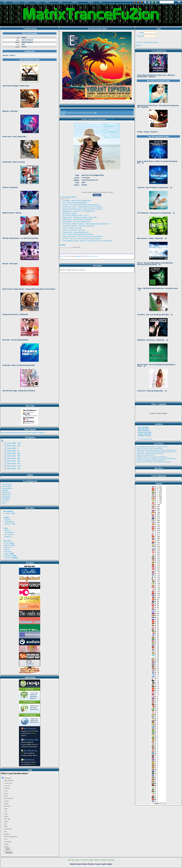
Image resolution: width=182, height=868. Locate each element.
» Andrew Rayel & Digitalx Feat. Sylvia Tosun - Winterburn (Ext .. (157, 450)
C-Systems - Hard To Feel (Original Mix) (77, 200)
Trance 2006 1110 (14, 443)
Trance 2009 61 (13, 451)
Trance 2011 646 (13, 456)
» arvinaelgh (5, 499)
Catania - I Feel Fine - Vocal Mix (74, 230)
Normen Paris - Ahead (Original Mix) (75, 232)
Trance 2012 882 (13, 458)
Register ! (139, 45)
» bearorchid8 (6, 495)
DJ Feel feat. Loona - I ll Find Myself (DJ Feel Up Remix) (82, 207)
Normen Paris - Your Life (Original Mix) (76, 222)
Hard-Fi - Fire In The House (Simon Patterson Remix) (81, 205)
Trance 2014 (110, 119)
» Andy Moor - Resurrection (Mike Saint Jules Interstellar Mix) (156, 452)
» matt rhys (5, 501)
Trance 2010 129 (13, 453)
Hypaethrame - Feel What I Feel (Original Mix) (79, 211)
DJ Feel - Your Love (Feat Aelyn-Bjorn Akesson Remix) (82, 239)
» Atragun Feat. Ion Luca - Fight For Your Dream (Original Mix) (156, 458)
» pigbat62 (5, 490)
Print (61, 256)
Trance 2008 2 (12, 448)
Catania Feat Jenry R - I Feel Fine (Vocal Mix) (78, 226)
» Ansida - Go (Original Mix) (145, 455)
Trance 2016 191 (13, 469)
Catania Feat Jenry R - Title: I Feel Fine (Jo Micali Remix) (83, 236)
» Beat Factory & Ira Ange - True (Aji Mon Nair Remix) (153, 462)
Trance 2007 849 (13, 446)
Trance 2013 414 (13, 461)
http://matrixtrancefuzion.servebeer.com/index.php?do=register (22, 432)
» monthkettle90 (7, 488)
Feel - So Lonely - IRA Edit (72, 228)
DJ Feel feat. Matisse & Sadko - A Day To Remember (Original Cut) (86, 224)
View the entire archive (145, 439)
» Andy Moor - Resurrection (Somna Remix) (150, 453)
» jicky (3, 503)
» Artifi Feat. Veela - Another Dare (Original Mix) (151, 457)
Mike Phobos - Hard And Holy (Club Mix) (77, 220)
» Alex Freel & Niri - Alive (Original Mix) (149, 448)
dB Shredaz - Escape (70, 213)
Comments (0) (94, 256)
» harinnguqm (6, 497)
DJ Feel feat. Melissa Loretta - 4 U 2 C (76, 215)
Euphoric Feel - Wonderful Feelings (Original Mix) (80, 217)
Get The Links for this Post (68, 197)
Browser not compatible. (30, 216)
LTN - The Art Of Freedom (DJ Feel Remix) (78, 234)
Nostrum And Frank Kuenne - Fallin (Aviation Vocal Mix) (82, 209)
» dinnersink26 (6, 486)
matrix (8, 513)
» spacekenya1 (6, 493)
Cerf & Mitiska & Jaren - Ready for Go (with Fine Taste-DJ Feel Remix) (87, 241)
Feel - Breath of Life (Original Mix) (75, 203)
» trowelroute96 (6, 484)
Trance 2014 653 (13, 464)
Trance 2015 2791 (14, 466)
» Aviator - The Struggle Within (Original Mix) (150, 460)
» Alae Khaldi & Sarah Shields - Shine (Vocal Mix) (152, 447)
